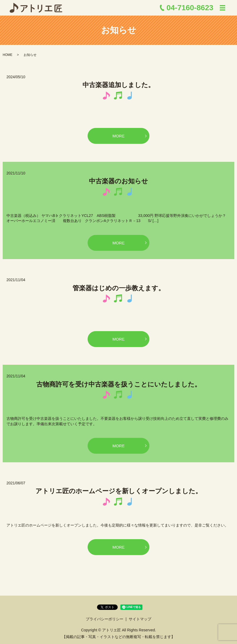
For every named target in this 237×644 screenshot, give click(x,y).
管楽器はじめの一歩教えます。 (119, 288)
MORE (119, 136)
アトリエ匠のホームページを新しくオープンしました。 (119, 491)
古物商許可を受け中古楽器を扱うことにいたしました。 (119, 384)
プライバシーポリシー (105, 619)
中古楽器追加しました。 (119, 85)
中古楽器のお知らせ (119, 181)
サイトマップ (140, 619)
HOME (8, 55)
